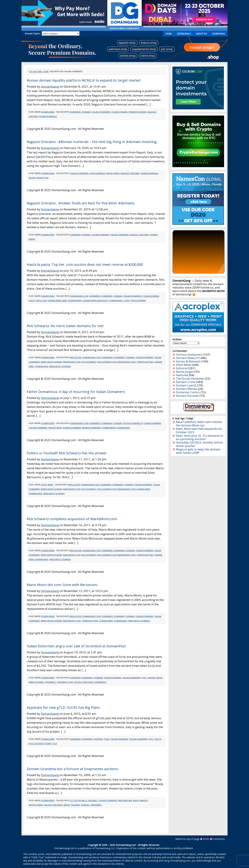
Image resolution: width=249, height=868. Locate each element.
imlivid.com (43, 178)
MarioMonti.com (72, 362)
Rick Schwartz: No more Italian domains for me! (65, 326)
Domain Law (184, 385)
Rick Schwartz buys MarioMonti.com (116, 362)
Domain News (48, 112)
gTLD (55, 743)
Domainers (75, 112)
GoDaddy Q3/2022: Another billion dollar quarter (199, 444)
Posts (206, 839)
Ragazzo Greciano (130, 173)
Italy (144, 678)
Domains (86, 112)
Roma (48, 743)
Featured (182, 375)
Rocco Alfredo (36, 743)
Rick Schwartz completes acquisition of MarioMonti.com (72, 519)
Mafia (136, 800)
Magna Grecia (155, 678)
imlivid (32, 178)
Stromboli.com (65, 682)
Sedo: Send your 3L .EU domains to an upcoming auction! (199, 437)
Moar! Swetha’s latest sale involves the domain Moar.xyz (199, 424)
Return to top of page (187, 839)
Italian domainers (101, 112)
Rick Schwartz (89, 362)
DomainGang (50, 86)
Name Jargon (185, 372)
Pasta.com (41, 300)
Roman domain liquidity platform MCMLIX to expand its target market (84, 80)
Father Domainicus (133, 423)
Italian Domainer (100, 235)
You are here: (36, 71)
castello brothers (84, 682)
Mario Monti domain (51, 362)
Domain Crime (186, 382)
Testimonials (184, 34)
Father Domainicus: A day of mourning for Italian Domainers (76, 392)
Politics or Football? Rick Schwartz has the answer (67, 453)
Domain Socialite (187, 396)
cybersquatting (145, 362)
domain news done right (95, 300)
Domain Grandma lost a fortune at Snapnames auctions (72, 769)
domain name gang (57, 300)
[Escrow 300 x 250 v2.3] (198, 108)
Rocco (158, 739)
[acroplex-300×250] (198, 331)
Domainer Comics (188, 392)
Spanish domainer (72, 428)
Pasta (32, 300)
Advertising (219, 34)
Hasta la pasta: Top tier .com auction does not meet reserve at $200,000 (85, 264)
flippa (127, 300)
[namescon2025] (198, 224)
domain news (75, 300)
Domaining (107, 296)
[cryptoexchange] (198, 166)
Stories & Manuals (188, 361)
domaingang (116, 300)
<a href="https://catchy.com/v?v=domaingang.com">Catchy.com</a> (199, 252)
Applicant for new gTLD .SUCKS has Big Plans (63, 707)
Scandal (85, 805)
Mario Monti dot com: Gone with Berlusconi (62, 585)
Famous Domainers (189, 354)
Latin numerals (97, 173)
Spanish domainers (92, 428)
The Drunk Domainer (190, 378)
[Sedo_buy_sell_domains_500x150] (64, 25)
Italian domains (119, 112)
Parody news (113, 173)
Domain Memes (187, 389)
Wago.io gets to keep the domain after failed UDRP (198, 451)
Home (169, 34)
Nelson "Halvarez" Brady (57, 805)
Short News (47, 485)
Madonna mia (125, 800)
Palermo (76, 805)
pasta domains (138, 300)
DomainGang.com (79, 296)
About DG (202, 34)
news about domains (60, 366)
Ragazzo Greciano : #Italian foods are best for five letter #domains (81, 203)
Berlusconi (75, 357)
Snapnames (96, 805)
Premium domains (137, 112)
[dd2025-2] (185, 25)
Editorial (182, 368)
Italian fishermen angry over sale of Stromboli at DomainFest (76, 646)
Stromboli (50, 682)
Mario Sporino (36, 682)
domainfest (100, 682)
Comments (219, 839)
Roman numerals (48, 116)
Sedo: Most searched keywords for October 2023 (199, 430)
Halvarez (93, 800)
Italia (107, 739)
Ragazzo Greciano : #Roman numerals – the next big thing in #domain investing (92, 142)
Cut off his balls (78, 800)
